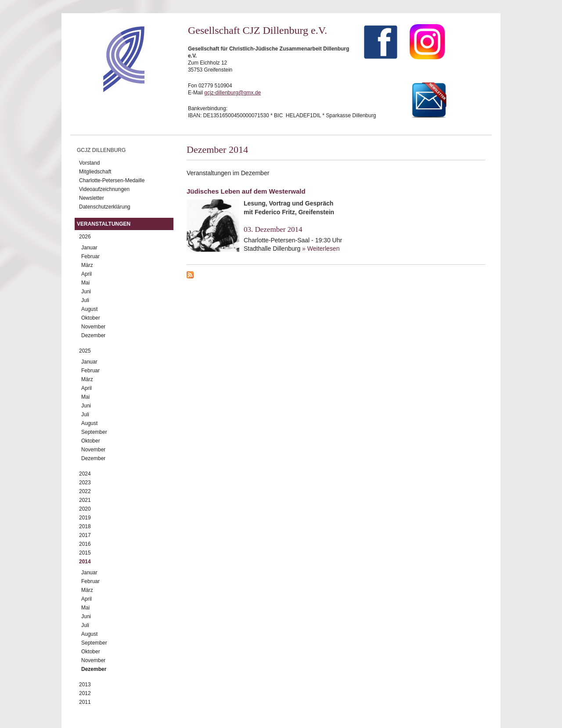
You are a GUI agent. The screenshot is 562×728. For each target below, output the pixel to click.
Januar (89, 248)
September (94, 432)
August (89, 309)
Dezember (93, 335)
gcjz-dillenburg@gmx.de (232, 93)
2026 (85, 237)
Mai (85, 283)
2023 (85, 483)
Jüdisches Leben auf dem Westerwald (246, 191)
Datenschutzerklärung (105, 207)
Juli (85, 300)
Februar (90, 256)
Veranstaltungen (104, 224)
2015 (85, 553)
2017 (85, 535)
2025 (85, 351)
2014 (85, 562)
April (86, 274)
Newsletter (92, 198)
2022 (85, 491)
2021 (85, 500)
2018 (85, 526)
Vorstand (89, 163)
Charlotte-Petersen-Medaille (112, 180)
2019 (85, 518)
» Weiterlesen (321, 249)
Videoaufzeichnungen (104, 189)
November (93, 327)
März (87, 265)
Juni (86, 292)
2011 (85, 702)
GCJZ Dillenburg (101, 150)
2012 (85, 693)
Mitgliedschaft (95, 172)
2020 (85, 509)
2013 (85, 685)
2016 (85, 544)
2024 (85, 474)
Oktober (91, 318)
